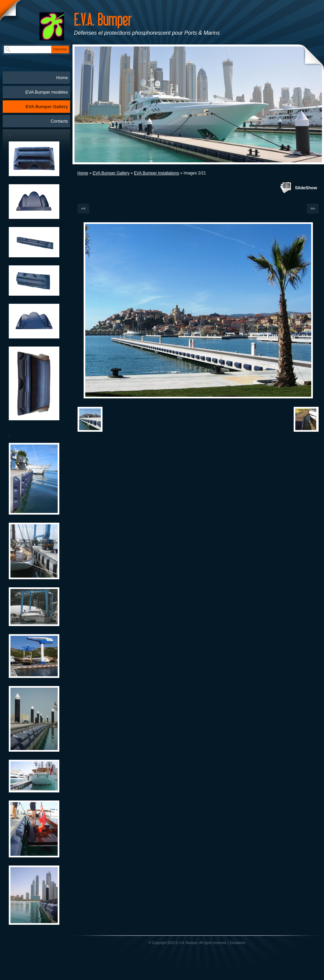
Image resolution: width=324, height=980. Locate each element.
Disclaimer (238, 943)
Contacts (59, 121)
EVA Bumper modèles (47, 92)
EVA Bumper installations (156, 173)
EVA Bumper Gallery (111, 173)
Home (83, 173)
